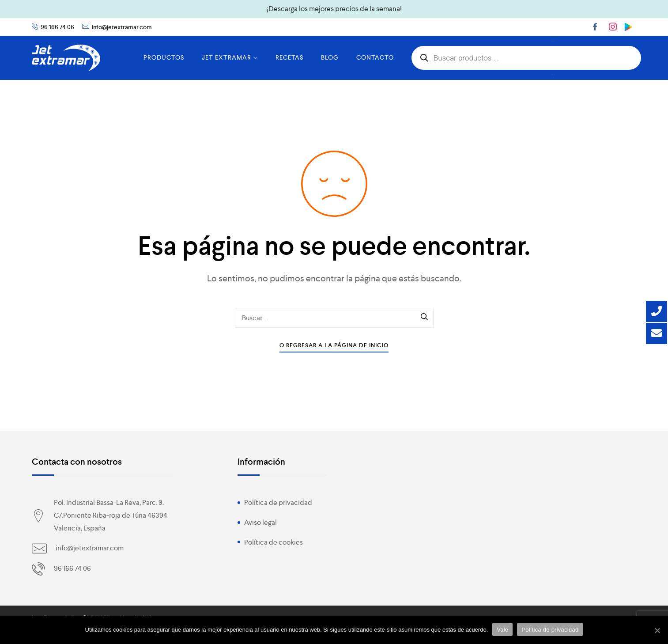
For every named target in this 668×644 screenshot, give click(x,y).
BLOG (330, 57)
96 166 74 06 (57, 27)
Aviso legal (260, 522)
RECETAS (289, 57)
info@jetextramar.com (122, 27)
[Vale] (657, 630)
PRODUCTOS (164, 57)
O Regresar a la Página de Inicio (334, 345)
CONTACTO (375, 57)
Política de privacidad (278, 502)
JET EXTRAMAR (230, 57)
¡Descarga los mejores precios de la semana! (334, 9)
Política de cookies (274, 542)
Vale (502, 630)
